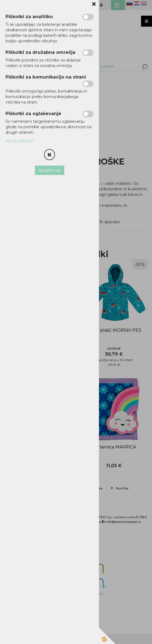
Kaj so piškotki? (20, 141)
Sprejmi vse (50, 170)
